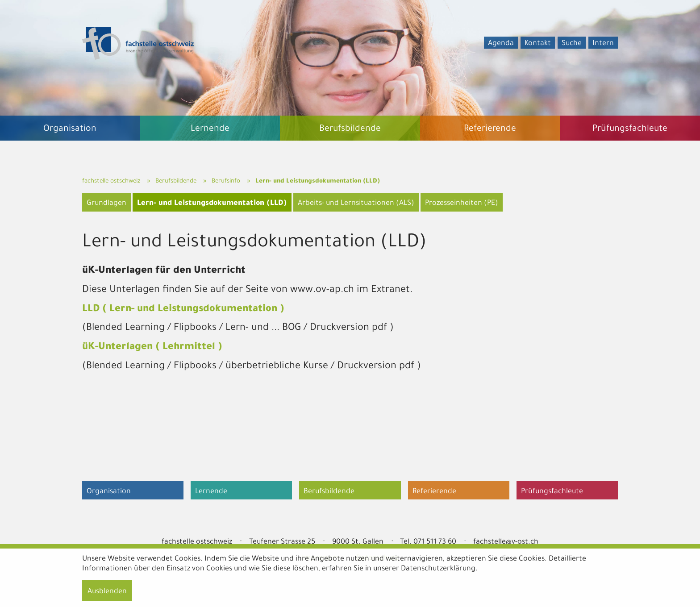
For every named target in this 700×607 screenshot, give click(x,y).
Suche (572, 44)
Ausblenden (107, 592)
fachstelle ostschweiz (111, 181)
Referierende (434, 492)
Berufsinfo (226, 181)
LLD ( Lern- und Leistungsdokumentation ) (183, 310)
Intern (603, 44)
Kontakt (538, 44)
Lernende (211, 492)
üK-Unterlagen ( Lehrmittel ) (152, 348)
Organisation (109, 492)
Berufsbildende (176, 181)
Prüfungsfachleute (552, 492)
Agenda (501, 44)
